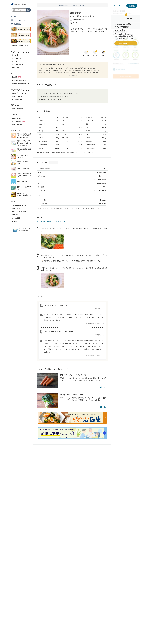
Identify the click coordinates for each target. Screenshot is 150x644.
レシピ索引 (15, 61)
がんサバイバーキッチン (19, 96)
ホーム (16, 16)
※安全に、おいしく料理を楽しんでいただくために (51, 222)
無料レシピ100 (16, 68)
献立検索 (17, 77)
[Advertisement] (75, 640)
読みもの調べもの (17, 118)
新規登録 (132, 6)
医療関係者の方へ (19, 24)
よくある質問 (16, 218)
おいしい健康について (20, 20)
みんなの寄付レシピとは (19, 93)
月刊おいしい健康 (17, 125)
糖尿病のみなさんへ (18, 99)
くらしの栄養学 (19, 121)
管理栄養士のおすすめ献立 (20, 83)
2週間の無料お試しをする (126, 43)
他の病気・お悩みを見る (19, 45)
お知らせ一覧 (16, 221)
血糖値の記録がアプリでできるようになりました (73, 5)
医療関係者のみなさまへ (19, 205)
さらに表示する (72, 75)
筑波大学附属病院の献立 (19, 80)
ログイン (120, 6)
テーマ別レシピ (17, 58)
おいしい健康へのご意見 (19, 212)
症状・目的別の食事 (18, 109)
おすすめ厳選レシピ (18, 64)
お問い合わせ (16, 215)
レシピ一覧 (15, 55)
